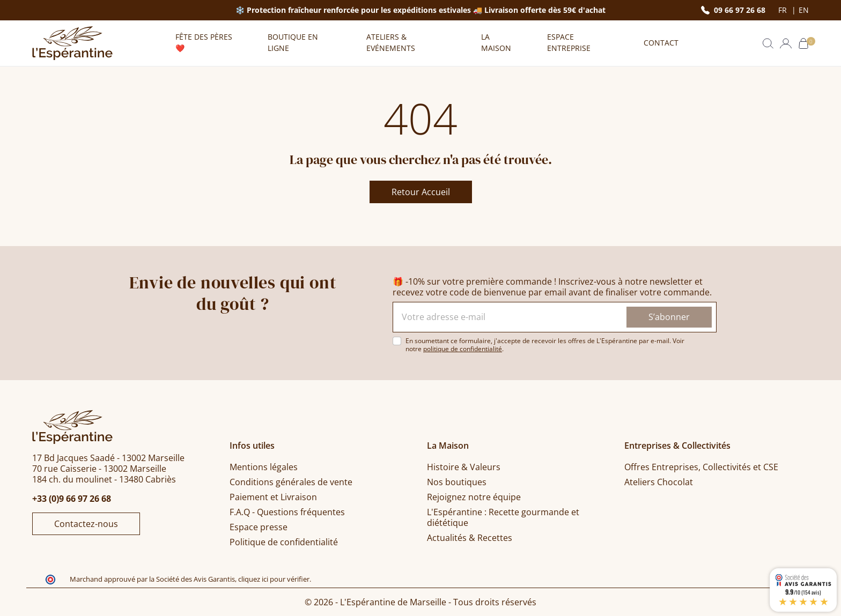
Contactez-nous (86, 524)
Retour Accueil (421, 192)
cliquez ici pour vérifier (274, 579)
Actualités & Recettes (470, 538)
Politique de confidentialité (284, 542)
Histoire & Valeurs (464, 467)
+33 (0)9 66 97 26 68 (72, 499)
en (804, 10)
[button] (768, 43)
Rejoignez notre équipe (474, 497)
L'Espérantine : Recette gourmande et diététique (503, 517)
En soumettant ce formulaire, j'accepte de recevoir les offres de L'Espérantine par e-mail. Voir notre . (545, 345)
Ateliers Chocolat (659, 482)
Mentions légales (264, 467)
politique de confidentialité (463, 349)
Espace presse (259, 527)
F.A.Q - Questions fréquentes (287, 512)
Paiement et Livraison (273, 497)
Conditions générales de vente (291, 482)
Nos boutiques (457, 482)
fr (784, 10)
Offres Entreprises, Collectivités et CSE (701, 467)
